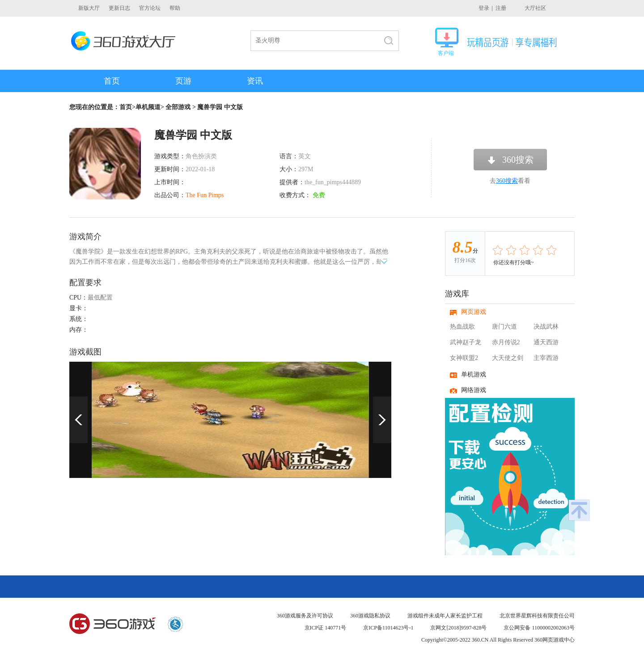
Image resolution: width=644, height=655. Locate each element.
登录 (484, 8)
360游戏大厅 (126, 41)
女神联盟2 (464, 358)
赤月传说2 (506, 342)
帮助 (175, 8)
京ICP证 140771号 (326, 628)
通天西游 (546, 342)
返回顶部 (579, 510)
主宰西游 (546, 358)
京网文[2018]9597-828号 (458, 628)
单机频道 (148, 107)
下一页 (382, 420)
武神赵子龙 (466, 342)
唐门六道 (504, 327)
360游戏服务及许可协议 (305, 616)
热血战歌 (462, 327)
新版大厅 (89, 8)
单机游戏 (474, 374)
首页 (112, 81)
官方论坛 (150, 8)
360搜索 (518, 160)
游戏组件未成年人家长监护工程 (445, 616)
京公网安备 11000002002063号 (539, 628)
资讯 (255, 81)
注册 (501, 8)
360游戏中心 (113, 624)
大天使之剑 (508, 358)
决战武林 (546, 327)
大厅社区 (535, 8)
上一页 (78, 420)
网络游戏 (474, 390)
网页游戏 (474, 312)
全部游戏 (178, 107)
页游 (183, 81)
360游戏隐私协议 (370, 616)
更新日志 (119, 8)
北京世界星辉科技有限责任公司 (537, 616)
